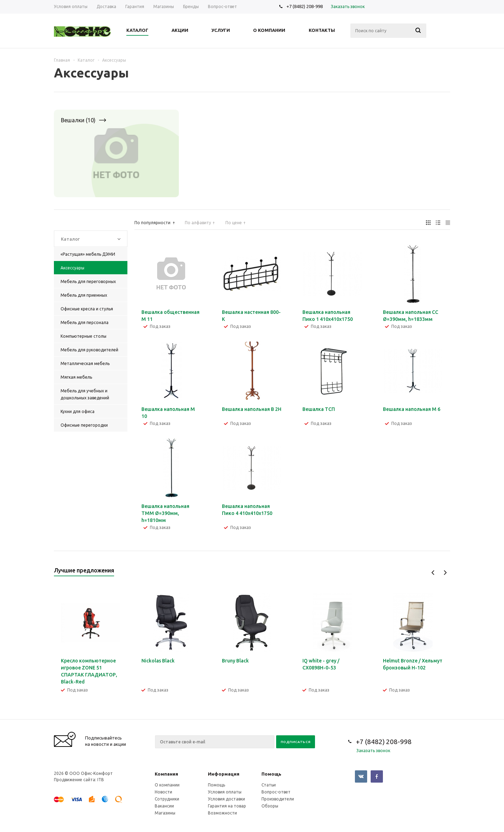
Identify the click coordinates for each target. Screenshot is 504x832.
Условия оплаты (225, 792)
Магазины (165, 813)
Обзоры (270, 806)
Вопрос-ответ (276, 792)
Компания (166, 774)
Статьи (269, 785)
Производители (278, 799)
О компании (167, 785)
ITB (101, 780)
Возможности (222, 813)
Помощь (271, 774)
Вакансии (164, 806)
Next (445, 573)
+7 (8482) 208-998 (304, 6)
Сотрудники (167, 799)
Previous (433, 573)
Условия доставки (226, 799)
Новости (163, 792)
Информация (224, 774)
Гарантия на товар (227, 806)
